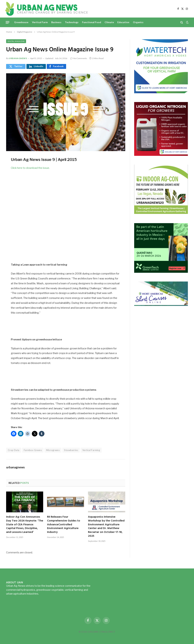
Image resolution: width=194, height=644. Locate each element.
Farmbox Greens (33, 450)
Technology (72, 22)
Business (56, 22)
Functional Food (92, 22)
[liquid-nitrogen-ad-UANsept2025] (161, 155)
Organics (138, 22)
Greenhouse (21, 22)
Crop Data (14, 450)
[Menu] (8, 22)
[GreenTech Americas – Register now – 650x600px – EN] (161, 272)
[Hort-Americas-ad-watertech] (161, 92)
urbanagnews (18, 58)
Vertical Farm (40, 22)
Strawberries (71, 450)
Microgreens (53, 450)
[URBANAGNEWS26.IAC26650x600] (161, 213)
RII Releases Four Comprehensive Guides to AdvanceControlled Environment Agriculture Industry (64, 525)
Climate (109, 22)
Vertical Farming (91, 450)
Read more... (47, 594)
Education (123, 22)
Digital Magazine (16, 41)
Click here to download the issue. (30, 168)
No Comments (79, 58)
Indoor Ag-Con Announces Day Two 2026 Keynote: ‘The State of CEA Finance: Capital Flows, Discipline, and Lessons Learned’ (25, 525)
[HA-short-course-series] (161, 305)
